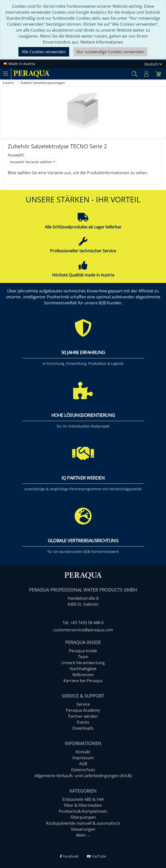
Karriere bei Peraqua (83, 681)
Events (83, 722)
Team (83, 657)
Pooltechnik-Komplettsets (83, 811)
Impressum (83, 758)
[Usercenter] (146, 74)
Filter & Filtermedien (83, 805)
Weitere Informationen (102, 42)
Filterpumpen (83, 817)
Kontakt (83, 752)
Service (83, 704)
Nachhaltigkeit (83, 669)
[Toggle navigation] (5, 74)
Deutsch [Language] (153, 64)
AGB (83, 764)
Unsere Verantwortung (83, 663)
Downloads (83, 728)
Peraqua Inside (83, 651)
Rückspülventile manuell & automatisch (83, 823)
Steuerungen (83, 829)
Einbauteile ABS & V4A (83, 799)
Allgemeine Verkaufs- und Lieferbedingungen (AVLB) (83, 776)
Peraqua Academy (83, 710)
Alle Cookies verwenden (44, 52)
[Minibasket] (158, 74)
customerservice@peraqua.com (83, 630)
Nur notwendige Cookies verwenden (110, 52)
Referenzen (83, 675)
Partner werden (83, 716)
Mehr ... (83, 835)
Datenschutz (83, 770)
